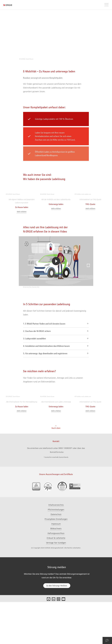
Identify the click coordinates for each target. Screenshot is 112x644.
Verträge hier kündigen (56, 585)
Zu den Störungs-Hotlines (57, 627)
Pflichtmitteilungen (56, 552)
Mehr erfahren (22, 232)
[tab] (56, 345)
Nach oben (56, 469)
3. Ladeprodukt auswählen (34, 360)
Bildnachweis (56, 570)
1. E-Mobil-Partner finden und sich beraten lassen (44, 345)
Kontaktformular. (57, 494)
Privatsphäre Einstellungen (56, 561)
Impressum (56, 566)
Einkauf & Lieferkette (56, 580)
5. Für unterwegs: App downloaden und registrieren (45, 374)
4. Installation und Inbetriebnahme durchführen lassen (46, 367)
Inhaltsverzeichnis (56, 547)
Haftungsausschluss (56, 575)
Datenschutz (56, 556)
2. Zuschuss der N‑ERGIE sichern (37, 352)
